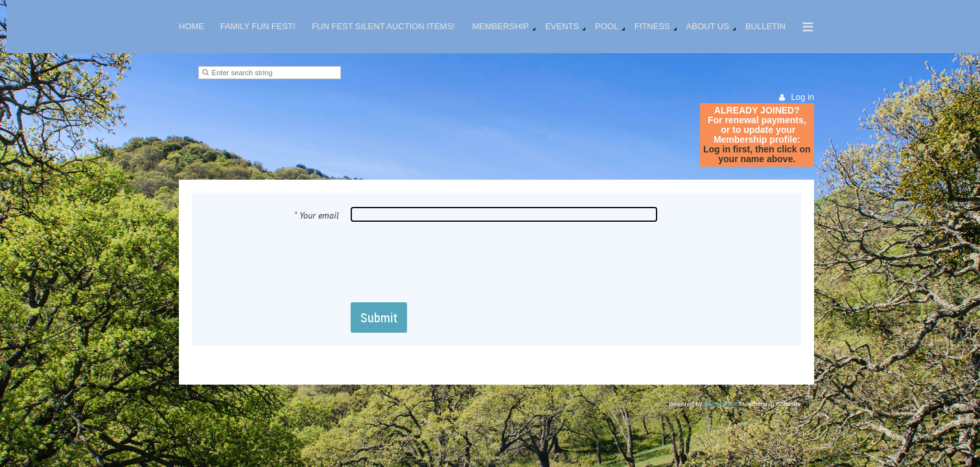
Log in (803, 97)
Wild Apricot (721, 404)
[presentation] (449, 261)
